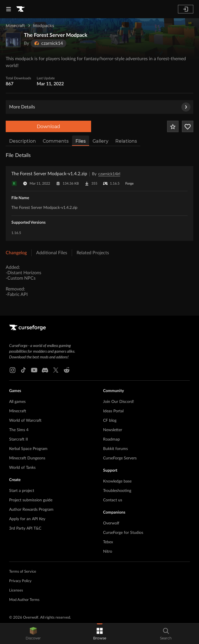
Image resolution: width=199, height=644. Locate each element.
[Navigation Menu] (9, 9)
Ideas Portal (113, 411)
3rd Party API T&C (25, 528)
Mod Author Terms (24, 600)
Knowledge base (117, 481)
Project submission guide (31, 500)
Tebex (108, 542)
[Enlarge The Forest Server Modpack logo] (13, 40)
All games (17, 402)
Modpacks (44, 26)
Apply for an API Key (27, 519)
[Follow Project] (188, 126)
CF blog (110, 421)
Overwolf (111, 523)
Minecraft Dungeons (27, 458)
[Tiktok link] (23, 370)
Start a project (22, 491)
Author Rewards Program (31, 510)
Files (81, 141)
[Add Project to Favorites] (173, 126)
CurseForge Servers (120, 458)
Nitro (108, 552)
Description (22, 141)
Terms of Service (23, 572)
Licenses (16, 590)
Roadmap (111, 439)
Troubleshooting (117, 491)
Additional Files (52, 253)
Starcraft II (19, 439)
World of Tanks (22, 468)
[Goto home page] (20, 9)
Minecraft (15, 26)
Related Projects (93, 253)
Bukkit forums (115, 449)
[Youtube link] (34, 370)
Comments (56, 141)
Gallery (100, 141)
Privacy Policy (20, 581)
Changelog (16, 253)
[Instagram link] (13, 370)
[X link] (56, 370)
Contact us (113, 500)
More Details (100, 107)
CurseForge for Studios (123, 533)
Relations (126, 141)
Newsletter (113, 430)
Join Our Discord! (119, 402)
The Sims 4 (19, 430)
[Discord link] (45, 370)
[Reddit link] (67, 370)
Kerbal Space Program (28, 449)
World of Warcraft (25, 421)
